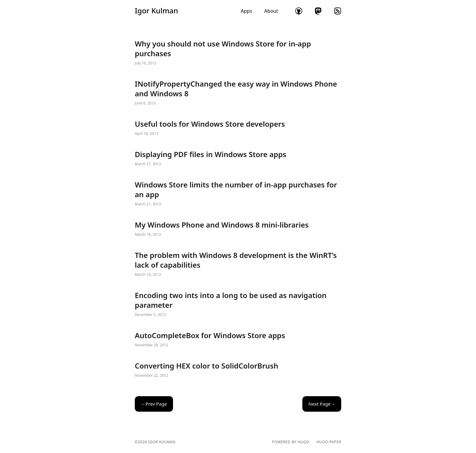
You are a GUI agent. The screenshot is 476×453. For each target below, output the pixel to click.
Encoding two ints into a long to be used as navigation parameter (238, 304)
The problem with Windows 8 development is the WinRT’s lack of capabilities (238, 264)
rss (338, 11)
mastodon (318, 11)
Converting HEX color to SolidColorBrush (238, 370)
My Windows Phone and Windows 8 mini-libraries (238, 229)
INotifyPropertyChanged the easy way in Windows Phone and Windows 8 (238, 93)
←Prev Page (154, 404)
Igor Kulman (156, 11)
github (299, 11)
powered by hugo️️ (291, 442)
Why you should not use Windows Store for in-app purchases (238, 53)
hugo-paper (329, 442)
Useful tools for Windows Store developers (238, 128)
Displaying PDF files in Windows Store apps (238, 159)
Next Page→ (322, 404)
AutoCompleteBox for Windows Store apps (238, 340)
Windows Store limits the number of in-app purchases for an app (238, 194)
